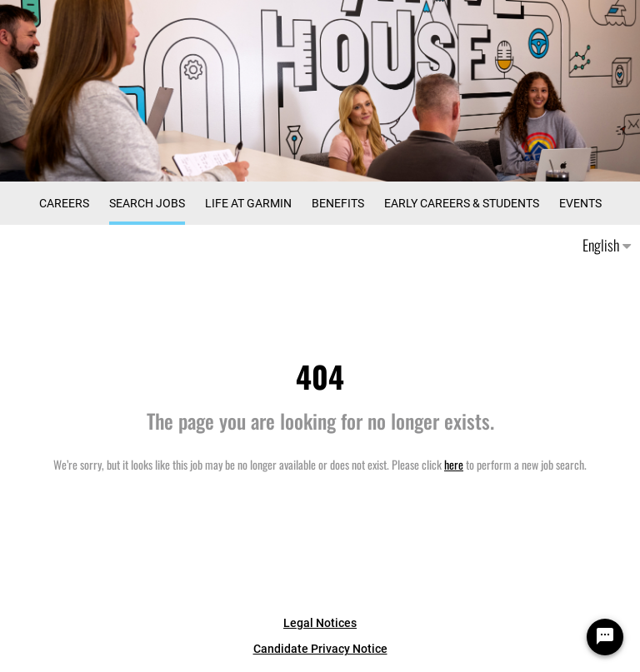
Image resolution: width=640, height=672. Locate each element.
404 (320, 376)
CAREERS (64, 203)
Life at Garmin (248, 203)
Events (580, 203)
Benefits (338, 203)
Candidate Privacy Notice (320, 649)
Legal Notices (320, 623)
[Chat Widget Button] (605, 637)
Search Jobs (147, 203)
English (607, 245)
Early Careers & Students (462, 203)
